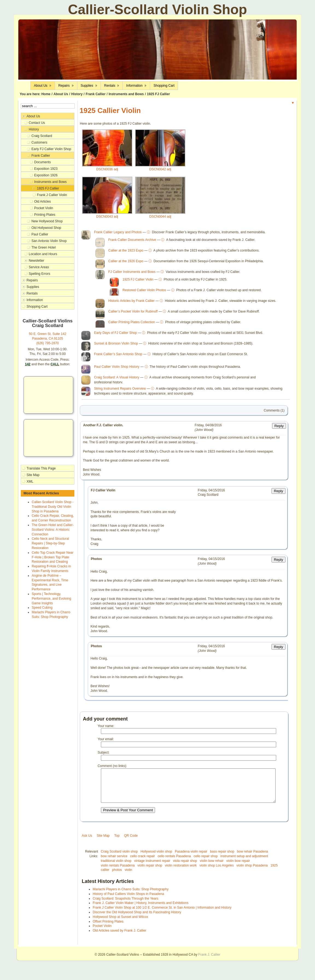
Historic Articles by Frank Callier (131, 302)
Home (46, 94)
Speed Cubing (42, 608)
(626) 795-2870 (48, 343)
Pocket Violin (102, 934)
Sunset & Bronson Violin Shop (116, 345)
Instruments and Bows (126, 94)
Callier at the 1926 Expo (126, 263)
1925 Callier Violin (110, 110)
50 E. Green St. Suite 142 (48, 334)
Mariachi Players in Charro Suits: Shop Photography (131, 897)
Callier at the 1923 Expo (126, 252)
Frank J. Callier (209, 963)
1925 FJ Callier (158, 94)
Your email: (106, 741)
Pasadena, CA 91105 (47, 339)
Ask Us (87, 844)
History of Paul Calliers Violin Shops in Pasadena (128, 902)
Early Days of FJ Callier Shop (116, 334)
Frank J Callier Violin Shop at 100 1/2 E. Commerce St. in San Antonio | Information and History (162, 916)
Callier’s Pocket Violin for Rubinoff (133, 313)
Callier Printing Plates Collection (132, 324)
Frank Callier (96, 94)
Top (117, 844)
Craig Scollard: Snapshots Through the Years (126, 907)
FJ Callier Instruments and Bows (132, 273)
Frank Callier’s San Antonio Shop (118, 356)
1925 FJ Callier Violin (138, 281)
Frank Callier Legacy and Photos (118, 234)
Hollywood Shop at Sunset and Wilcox (120, 925)
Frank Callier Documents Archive (132, 241)
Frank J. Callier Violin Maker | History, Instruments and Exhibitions (141, 911)
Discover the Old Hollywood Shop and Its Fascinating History (137, 920)
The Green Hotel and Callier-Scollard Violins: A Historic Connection (53, 530)
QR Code (131, 844)
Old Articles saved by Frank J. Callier (119, 939)
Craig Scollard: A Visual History (117, 379)
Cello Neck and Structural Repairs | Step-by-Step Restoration (50, 543)
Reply (279, 428)
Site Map (103, 844)
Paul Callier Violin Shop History (117, 368)
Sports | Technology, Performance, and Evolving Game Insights (51, 599)
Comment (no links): (112, 768)
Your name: (106, 728)
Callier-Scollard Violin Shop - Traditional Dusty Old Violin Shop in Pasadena (53, 507)
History (77, 94)
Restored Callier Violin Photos (144, 292)
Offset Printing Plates (108, 930)
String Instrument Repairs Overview (120, 390)
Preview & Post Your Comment (128, 818)
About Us (61, 94)
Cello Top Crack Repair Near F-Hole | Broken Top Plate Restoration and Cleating (53, 557)
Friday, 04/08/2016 (208, 427)
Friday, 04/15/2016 (211, 492)
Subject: (103, 754)
